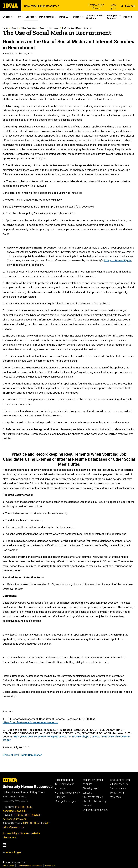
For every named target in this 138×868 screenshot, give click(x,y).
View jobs (113, 7)
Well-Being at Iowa (120, 780)
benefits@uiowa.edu (15, 811)
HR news (60, 797)
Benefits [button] (7, 17)
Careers (15, 28)
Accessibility (50, 866)
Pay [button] (19, 17)
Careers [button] (30, 17)
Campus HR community (68, 793)
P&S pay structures (93, 797)
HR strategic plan (64, 780)
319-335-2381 (21, 815)
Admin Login (13, 852)
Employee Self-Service (96, 7)
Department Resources (49, 28)
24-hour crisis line (119, 784)
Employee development (95, 810)
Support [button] (77, 17)
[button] (128, 6)
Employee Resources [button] (112, 17)
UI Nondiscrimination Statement (30, 866)
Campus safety (118, 788)
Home (5, 28)
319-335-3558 (32, 823)
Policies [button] (128, 17)
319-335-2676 (23, 807)
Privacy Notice (8, 866)
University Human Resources (42, 6)
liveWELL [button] (63, 17)
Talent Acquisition (29, 28)
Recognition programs (67, 801)
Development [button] (46, 17)
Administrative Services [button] (94, 17)
